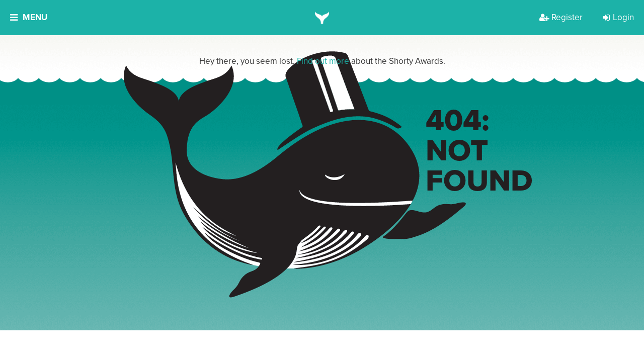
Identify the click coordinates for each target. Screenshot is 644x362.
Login (618, 17)
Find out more (323, 61)
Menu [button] (29, 17)
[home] (322, 18)
